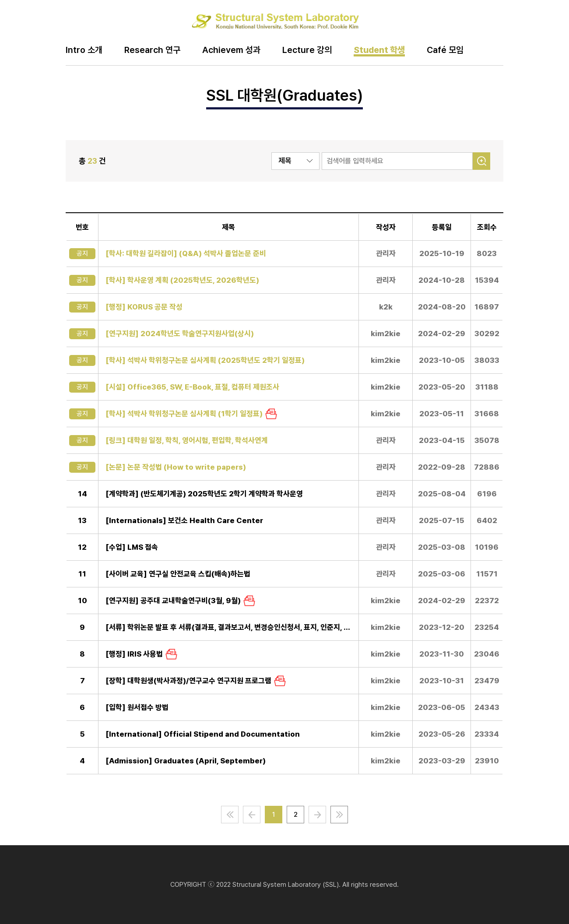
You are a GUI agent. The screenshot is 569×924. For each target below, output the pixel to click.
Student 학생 (379, 50)
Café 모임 (445, 50)
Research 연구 (152, 50)
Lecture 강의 (307, 50)
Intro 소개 (84, 50)
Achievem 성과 (231, 50)
